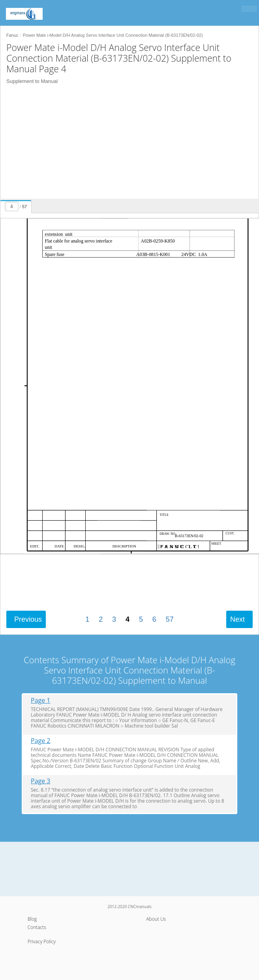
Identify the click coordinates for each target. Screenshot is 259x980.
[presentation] (17, 205)
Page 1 (41, 701)
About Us (156, 919)
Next (237, 619)
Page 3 (41, 781)
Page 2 (41, 741)
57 (170, 619)
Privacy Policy (42, 941)
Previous (28, 619)
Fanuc (12, 35)
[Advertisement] (127, 143)
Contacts (37, 927)
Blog (32, 919)
